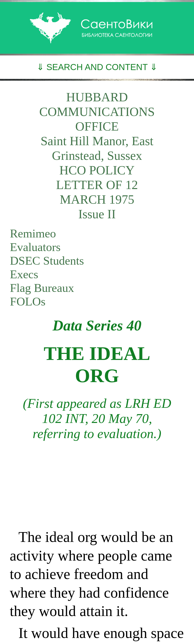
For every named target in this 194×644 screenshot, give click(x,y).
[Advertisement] (97, 485)
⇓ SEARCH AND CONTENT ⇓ (97, 67)
